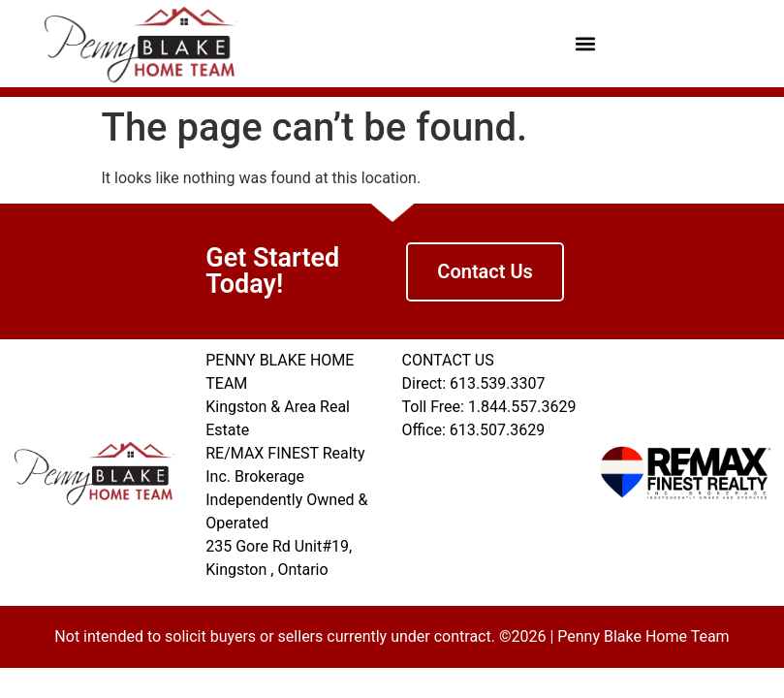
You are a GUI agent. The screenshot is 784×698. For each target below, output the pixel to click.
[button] (585, 44)
